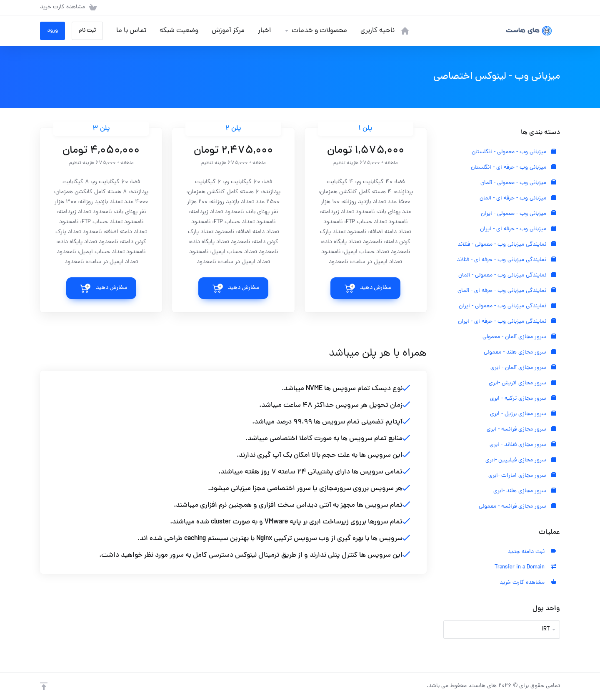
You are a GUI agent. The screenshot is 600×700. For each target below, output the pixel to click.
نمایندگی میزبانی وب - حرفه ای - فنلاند (506, 260)
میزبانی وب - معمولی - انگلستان (514, 152)
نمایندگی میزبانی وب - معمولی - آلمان (507, 275)
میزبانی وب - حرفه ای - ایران (518, 229)
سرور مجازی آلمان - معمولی (519, 337)
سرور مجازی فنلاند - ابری (523, 445)
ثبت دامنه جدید (532, 552)
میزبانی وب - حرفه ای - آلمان (518, 198)
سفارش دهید (376, 288)
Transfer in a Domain (525, 567)
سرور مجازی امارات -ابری (522, 476)
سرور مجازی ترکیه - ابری (523, 399)
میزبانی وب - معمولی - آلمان (518, 183)
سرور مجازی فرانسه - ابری (521, 430)
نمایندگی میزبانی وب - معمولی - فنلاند (507, 245)
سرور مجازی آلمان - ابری (523, 368)
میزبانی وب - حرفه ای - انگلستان (514, 168)
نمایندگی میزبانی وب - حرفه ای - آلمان (507, 291)
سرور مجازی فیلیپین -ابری (521, 460)
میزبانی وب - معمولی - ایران (519, 214)
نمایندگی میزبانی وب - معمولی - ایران (507, 306)
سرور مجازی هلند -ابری (525, 491)
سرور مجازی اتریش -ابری (522, 383)
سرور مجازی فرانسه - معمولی (517, 507)
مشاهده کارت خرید (528, 583)
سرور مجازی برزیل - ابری (523, 414)
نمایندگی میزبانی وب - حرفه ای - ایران (507, 322)
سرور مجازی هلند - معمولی (520, 352)
